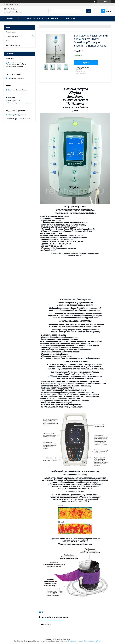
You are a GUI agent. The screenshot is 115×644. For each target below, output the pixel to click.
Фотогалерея (11, 32)
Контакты (71, 19)
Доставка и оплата (54, 19)
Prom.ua (68, 639)
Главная (9, 19)
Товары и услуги (33, 19)
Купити (86, 63)
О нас (19, 19)
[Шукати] (89, 11)
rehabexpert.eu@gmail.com (17, 115)
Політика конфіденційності (93, 641)
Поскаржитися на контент (75, 641)
